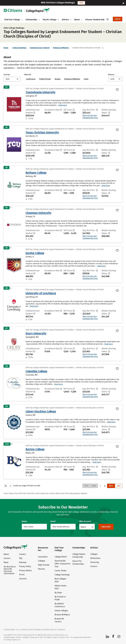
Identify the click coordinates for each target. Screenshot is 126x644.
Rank (8, 79)
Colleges (42, 561)
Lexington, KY (31, 96)
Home (6, 48)
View (81, 3)
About (78, 20)
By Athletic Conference (60, 605)
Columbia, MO (32, 375)
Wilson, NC (30, 453)
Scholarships (32, 20)
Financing (95, 562)
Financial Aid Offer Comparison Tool (62, 564)
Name (24, 521)
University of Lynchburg (41, 293)
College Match (61, 557)
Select (83, 527)
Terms (22, 575)
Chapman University (38, 213)
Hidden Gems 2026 (60, 587)
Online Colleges (61, 611)
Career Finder (61, 571)
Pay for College (51, 20)
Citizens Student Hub (95, 20)
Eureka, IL (30, 257)
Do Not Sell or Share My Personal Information (10, 570)
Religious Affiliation (61, 48)
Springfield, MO (32, 337)
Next (111, 486)
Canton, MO (31, 415)
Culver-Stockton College (41, 411)
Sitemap (23, 562)
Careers (7, 558)
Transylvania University (41, 92)
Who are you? (85, 521)
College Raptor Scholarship (79, 556)
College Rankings (19, 48)
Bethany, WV (31, 176)
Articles (66, 20)
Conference (31, 79)
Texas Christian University (42, 132)
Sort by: (7, 75)
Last (119, 486)
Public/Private (45, 79)
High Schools (44, 565)
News (6, 562)
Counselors (43, 557)
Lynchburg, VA (32, 297)
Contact (22, 554)
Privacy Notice (25, 570)
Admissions (95, 558)
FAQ (21, 558)
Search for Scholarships (78, 562)
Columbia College (36, 371)
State (86, 79)
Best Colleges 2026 (60, 580)
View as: (111, 75)
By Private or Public (60, 598)
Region (58, 79)
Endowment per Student (40, 48)
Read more (63, 105)
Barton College (35, 449)
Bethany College (36, 173)
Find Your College (13, 20)
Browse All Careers (59, 620)
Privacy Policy (25, 566)
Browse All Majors (62, 615)
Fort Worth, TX (32, 136)
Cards (112, 79)
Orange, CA (30, 216)
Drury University (36, 333)
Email (53, 521)
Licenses (23, 579)
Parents (41, 569)
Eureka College (35, 253)
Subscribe (106, 527)
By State (58, 593)
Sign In (118, 19)
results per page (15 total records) (22, 486)
